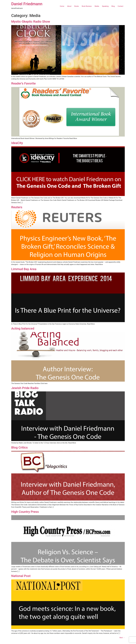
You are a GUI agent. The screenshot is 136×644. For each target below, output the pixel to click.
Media (97, 6)
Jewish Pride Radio (25, 388)
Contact (120, 6)
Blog (113, 6)
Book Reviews (87, 6)
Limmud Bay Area (24, 269)
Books (77, 6)
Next (122, 638)
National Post (21, 576)
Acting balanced (23, 328)
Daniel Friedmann (27, 4)
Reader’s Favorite (23, 83)
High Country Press (25, 512)
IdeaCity (17, 143)
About (69, 6)
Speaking (105, 6)
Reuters (17, 207)
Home (62, 6)
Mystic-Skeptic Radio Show (31, 22)
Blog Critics (19, 447)
